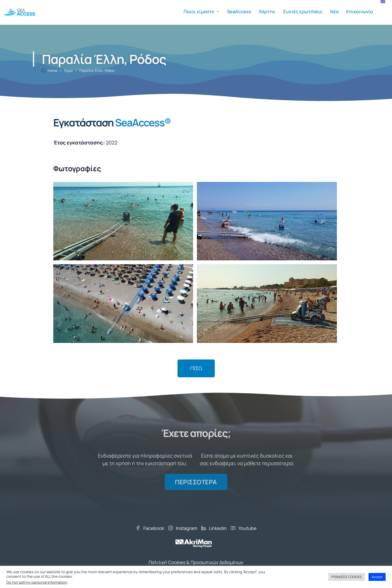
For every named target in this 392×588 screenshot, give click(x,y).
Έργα (68, 70)
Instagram (183, 528)
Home (53, 70)
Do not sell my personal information (37, 582)
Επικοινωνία (360, 11)
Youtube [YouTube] (244, 528)
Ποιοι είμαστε (199, 11)
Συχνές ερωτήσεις (303, 11)
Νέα (334, 11)
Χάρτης (267, 11)
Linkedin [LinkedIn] (214, 528)
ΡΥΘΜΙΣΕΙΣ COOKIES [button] (346, 577)
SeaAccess (239, 11)
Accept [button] (377, 577)
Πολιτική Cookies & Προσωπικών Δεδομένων (196, 562)
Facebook (150, 528)
